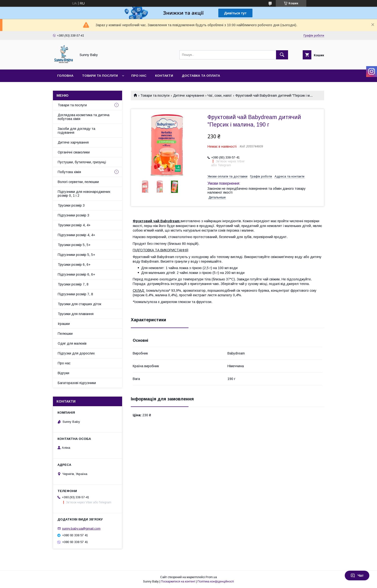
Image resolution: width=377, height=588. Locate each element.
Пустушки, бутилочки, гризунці (82, 162)
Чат (357, 575)
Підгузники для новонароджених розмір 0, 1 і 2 (84, 194)
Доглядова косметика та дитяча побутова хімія (84, 117)
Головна (65, 76)
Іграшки (64, 324)
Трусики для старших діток (79, 304)
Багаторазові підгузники (77, 383)
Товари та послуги (100, 76)
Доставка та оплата (201, 76)
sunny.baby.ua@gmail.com (81, 528)
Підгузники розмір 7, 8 (75, 294)
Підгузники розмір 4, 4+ (76, 235)
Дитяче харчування (189, 95)
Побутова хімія (69, 172)
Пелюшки (65, 334)
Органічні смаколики (74, 152)
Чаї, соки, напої (220, 95)
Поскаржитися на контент (178, 582)
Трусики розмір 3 (71, 205)
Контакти (164, 76)
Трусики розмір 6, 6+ (74, 265)
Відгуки (63, 373)
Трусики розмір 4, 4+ (74, 225)
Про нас (139, 76)
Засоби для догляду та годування (76, 131)
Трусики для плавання (76, 314)
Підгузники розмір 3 (73, 215)
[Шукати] (282, 55)
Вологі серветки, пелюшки (78, 182)
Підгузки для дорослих (76, 353)
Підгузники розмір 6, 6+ (76, 274)
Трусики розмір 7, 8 (73, 284)
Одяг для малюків (72, 343)
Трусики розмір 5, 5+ (74, 245)
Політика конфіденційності (216, 582)
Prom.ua (211, 577)
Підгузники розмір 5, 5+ (76, 255)
